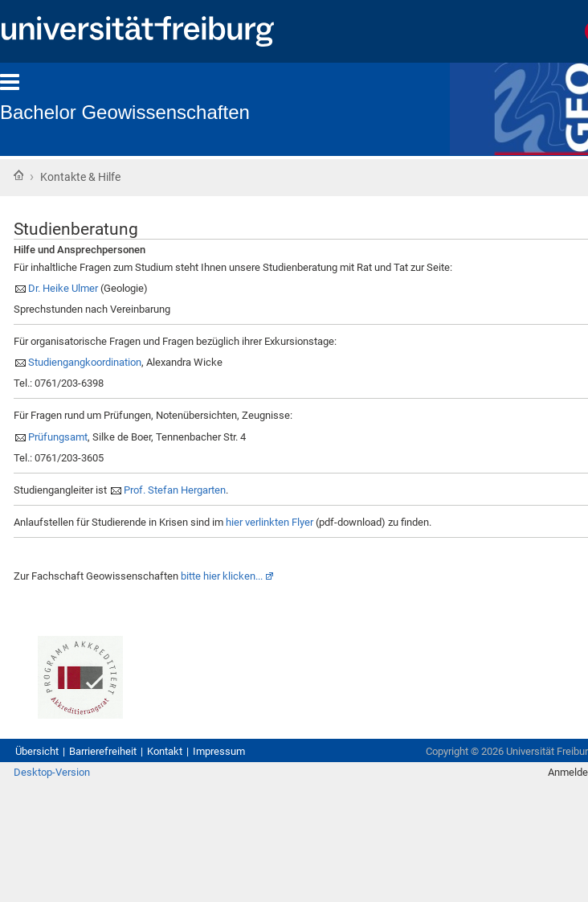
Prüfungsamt (58, 437)
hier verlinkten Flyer (269, 522)
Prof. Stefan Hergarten (175, 490)
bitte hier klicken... (222, 576)
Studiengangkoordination (85, 362)
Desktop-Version (52, 772)
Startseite (18, 175)
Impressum (219, 751)
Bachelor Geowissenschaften (125, 112)
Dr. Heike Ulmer (63, 288)
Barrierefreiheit (103, 751)
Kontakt (165, 751)
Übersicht (37, 751)
